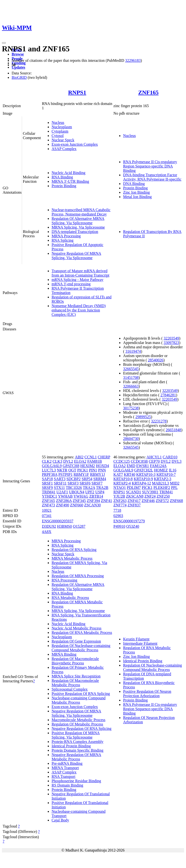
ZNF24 (150, 496)
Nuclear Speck (63, 140)
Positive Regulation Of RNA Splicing (81, 694)
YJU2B (119, 496)
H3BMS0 (65, 526)
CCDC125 (122, 461)
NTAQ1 (120, 488)
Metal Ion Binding (137, 197)
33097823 (171, 343)
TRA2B (102, 488)
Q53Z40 (133, 526)
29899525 (143, 417)
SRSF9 (47, 488)
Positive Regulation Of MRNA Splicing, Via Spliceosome (76, 735)
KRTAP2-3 (163, 479)
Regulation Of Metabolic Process (77, 724)
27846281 (168, 395)
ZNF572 (162, 501)
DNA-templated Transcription (75, 232)
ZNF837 (134, 505)
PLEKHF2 (162, 488)
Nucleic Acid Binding (69, 173)
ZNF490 (62, 505)
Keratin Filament (136, 639)
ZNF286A (64, 501)
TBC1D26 (74, 488)
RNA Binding (62, 177)
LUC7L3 (49, 470)
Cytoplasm (60, 131)
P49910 (119, 526)
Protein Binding (64, 186)
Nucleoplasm (62, 127)
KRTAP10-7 (166, 474)
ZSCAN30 (93, 505)
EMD (131, 466)
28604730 (131, 439)
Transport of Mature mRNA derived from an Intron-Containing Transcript (81, 273)
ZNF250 (163, 496)
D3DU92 (49, 526)
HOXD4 (102, 466)
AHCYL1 (154, 457)
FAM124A (158, 466)
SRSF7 (97, 483)
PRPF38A (50, 474)
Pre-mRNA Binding (67, 763)
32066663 (131, 386)
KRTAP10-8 (123, 479)
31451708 (131, 378)
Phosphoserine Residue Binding (76, 781)
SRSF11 (60, 483)
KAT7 (118, 474)
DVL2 (68, 461)
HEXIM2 (87, 466)
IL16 (173, 470)
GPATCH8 (71, 466)
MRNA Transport (65, 768)
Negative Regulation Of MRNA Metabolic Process (76, 757)
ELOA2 (80, 461)
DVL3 (176, 461)
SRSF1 (47, 483)
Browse (18, 54)
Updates (18, 67)
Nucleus (58, 123)
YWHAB (65, 496)
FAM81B (94, 461)
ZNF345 (79, 501)
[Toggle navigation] (4, 43)
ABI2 (79, 457)
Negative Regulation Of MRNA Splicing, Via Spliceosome (76, 256)
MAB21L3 (160, 483)
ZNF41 (107, 501)
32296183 (133, 60)
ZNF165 (148, 92)
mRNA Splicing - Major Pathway (77, 280)
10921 (47, 510)
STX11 (59, 488)
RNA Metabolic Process (70, 598)
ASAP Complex (64, 149)
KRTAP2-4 (122, 483)
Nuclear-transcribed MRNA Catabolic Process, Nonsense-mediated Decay (81, 212)
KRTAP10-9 (143, 479)
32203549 (171, 338)
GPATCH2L (144, 470)
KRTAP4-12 (141, 483)
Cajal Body (60, 820)
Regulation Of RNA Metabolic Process (82, 633)
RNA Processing (64, 580)
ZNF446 (148, 501)
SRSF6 (85, 483)
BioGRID (19, 77)
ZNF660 (77, 505)
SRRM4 (100, 479)
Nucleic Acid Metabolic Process (77, 628)
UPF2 (90, 492)
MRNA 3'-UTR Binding (70, 181)
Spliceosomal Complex (70, 689)
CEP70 (154, 461)
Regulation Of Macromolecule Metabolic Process (75, 683)
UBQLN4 (77, 492)
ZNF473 (48, 505)
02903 (118, 516)
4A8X (47, 532)
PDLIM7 (134, 488)
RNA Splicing (62, 240)
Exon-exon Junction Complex (75, 144)
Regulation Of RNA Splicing (74, 550)
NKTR (62, 470)
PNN (102, 470)
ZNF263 (120, 501)
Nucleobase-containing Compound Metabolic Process (79, 700)
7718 (117, 510)
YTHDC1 (50, 496)
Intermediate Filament (140, 643)
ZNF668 (176, 501)
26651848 (173, 430)
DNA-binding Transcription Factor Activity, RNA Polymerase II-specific (152, 177)
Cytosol (58, 136)
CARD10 (170, 457)
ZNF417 (134, 501)
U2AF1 (62, 492)
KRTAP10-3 (146, 474)
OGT (72, 470)
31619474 (133, 351)
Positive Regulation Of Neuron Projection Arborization (147, 694)
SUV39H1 (150, 492)
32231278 (159, 421)
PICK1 (83, 470)
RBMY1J (97, 474)
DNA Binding (134, 184)
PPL (174, 488)
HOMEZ (161, 470)
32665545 (131, 369)
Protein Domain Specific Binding (77, 750)
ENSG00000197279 (129, 521)
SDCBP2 (74, 479)
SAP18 (47, 479)
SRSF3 (73, 483)
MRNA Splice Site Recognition (76, 676)
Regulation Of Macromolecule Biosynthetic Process (75, 661)
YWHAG (81, 496)
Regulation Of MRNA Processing (78, 576)
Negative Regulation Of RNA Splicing (81, 729)
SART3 (60, 479)
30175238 (131, 408)
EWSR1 (143, 466)
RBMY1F (81, 474)
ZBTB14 (96, 496)
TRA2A (89, 488)
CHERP (104, 457)
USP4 (100, 492)
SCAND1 (133, 492)
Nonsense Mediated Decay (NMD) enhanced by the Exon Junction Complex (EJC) (79, 310)
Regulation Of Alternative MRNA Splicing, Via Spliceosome (78, 221)
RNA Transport (63, 776)
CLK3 (57, 461)
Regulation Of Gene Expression (76, 641)
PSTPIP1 (66, 474)
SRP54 (87, 479)
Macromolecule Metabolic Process (78, 720)
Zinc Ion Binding (136, 192)
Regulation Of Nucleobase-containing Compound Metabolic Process (81, 648)
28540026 (156, 360)
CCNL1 (91, 457)
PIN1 (93, 470)
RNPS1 (77, 92)
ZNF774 (120, 505)
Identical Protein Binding (71, 746)
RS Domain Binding (67, 785)
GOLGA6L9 (52, 466)
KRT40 (129, 474)
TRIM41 (49, 492)
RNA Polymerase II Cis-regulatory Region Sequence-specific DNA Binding (150, 166)
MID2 (175, 483)
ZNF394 (93, 501)
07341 (47, 516)
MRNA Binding (64, 654)
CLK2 (47, 461)
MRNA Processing (66, 236)
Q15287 (79, 526)
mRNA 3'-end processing (71, 284)
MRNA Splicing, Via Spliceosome (78, 227)
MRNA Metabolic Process (72, 558)
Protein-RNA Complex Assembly (77, 742)
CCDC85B (139, 461)
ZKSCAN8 (135, 496)
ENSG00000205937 (58, 521)
